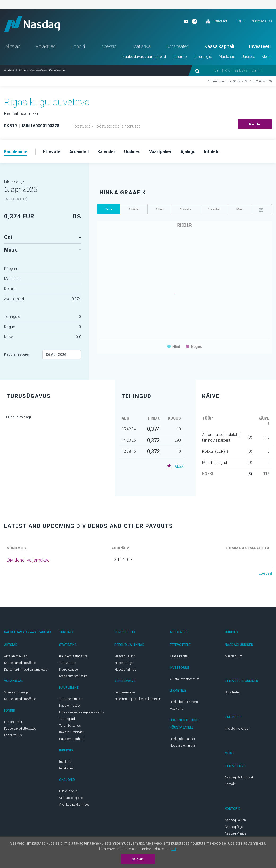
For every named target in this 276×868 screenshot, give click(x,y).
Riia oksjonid (68, 791)
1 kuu (160, 209)
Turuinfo (180, 57)
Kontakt (230, 784)
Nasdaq (32, 24)
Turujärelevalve (124, 692)
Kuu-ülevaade (68, 670)
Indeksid (108, 46)
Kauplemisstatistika (73, 656)
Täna (109, 209)
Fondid (78, 46)
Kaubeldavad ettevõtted (20, 663)
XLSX (179, 466)
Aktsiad (13, 46)
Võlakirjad (46, 46)
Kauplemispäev (17, 354)
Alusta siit (227, 57)
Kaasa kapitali (219, 46)
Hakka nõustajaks (182, 739)
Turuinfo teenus (70, 726)
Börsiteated (178, 46)
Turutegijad (67, 719)
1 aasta (186, 209)
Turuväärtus (68, 663)
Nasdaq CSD (262, 21)
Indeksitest (67, 768)
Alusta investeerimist (184, 679)
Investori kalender (71, 732)
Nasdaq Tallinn (125, 656)
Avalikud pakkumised (74, 805)
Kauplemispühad (71, 739)
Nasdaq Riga (124, 663)
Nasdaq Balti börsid (239, 777)
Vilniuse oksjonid (71, 798)
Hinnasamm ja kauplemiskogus (82, 712)
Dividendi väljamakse (28, 560)
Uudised (248, 57)
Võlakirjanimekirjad (17, 692)
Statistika (141, 46)
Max (240, 209)
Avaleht (9, 70)
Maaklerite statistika (73, 676)
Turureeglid (203, 57)
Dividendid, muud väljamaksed (26, 670)
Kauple (255, 124)
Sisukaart (216, 22)
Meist (266, 57)
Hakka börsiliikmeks (184, 702)
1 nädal (134, 209)
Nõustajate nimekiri (183, 746)
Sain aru (138, 859)
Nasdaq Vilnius (125, 670)
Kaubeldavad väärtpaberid (144, 57)
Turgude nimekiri (71, 699)
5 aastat (214, 209)
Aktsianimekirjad (16, 656)
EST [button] (239, 21)
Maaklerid (176, 709)
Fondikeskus (13, 735)
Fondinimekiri (14, 722)
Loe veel (265, 573)
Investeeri (260, 46)
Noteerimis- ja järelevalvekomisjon (138, 699)
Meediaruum (234, 656)
